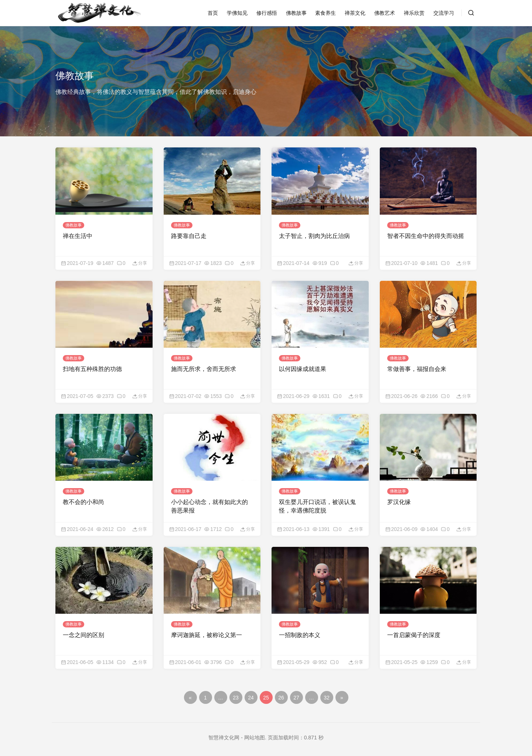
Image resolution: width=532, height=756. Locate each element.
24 (251, 696)
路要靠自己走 (189, 235)
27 (296, 696)
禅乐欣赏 (414, 13)
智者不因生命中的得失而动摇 (426, 235)
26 (281, 696)
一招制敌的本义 (300, 633)
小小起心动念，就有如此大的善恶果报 (209, 505)
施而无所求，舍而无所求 (204, 368)
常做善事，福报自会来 (417, 368)
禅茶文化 (355, 13)
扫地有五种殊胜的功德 (92, 368)
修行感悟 (267, 13)
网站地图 (255, 736)
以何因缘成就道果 (303, 368)
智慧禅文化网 (224, 736)
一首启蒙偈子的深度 (414, 633)
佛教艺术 (385, 13)
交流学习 (444, 13)
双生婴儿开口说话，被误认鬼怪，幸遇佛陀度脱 (317, 505)
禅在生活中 (78, 235)
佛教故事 (296, 13)
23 (236, 696)
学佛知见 (237, 13)
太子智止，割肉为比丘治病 (314, 235)
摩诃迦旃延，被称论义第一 (207, 633)
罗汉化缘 (399, 500)
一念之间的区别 (83, 633)
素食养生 (325, 13)
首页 (213, 13)
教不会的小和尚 (83, 500)
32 (327, 696)
